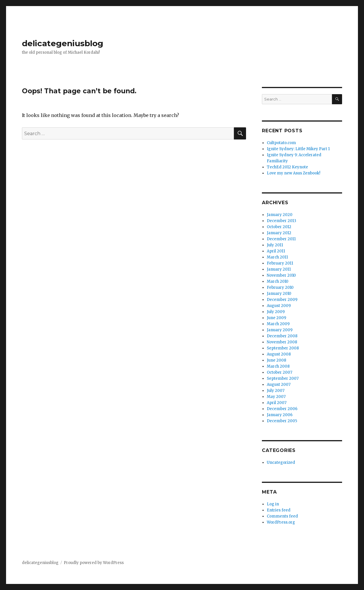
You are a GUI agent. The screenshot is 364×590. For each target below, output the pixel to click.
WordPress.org (281, 522)
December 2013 (282, 221)
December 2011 (281, 239)
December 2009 (282, 300)
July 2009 (276, 312)
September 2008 (283, 348)
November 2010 (281, 275)
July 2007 (276, 391)
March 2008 (278, 366)
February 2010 (280, 287)
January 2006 (280, 415)
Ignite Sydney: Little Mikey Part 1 (298, 149)
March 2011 (277, 257)
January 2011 (279, 269)
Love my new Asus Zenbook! (293, 173)
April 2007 (277, 403)
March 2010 (278, 281)
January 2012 (279, 233)
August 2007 (279, 385)
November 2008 (282, 342)
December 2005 (282, 421)
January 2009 (280, 330)
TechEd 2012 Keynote (287, 167)
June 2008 (276, 360)
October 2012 (279, 227)
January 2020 (280, 215)
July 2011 (275, 245)
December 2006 (282, 409)
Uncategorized (281, 462)
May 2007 (276, 397)
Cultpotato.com (281, 143)
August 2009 (279, 306)
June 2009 (276, 318)
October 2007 (279, 372)
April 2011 (276, 251)
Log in (273, 504)
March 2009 (278, 324)
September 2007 (283, 378)
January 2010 (279, 294)
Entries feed (279, 510)
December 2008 (282, 336)
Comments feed (282, 516)
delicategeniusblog (63, 43)
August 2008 (279, 354)
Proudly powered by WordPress (94, 563)
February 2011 (280, 263)
